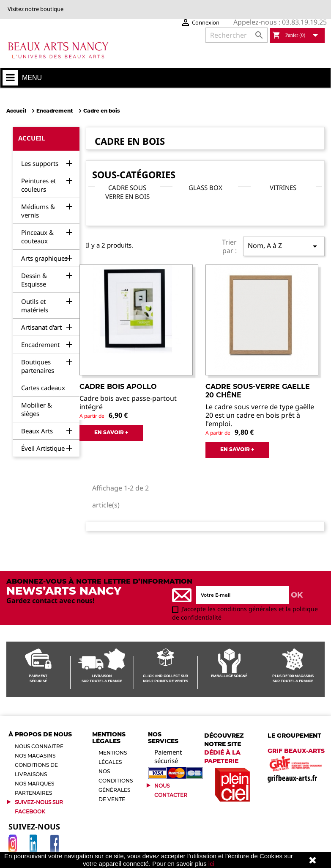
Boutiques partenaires (38, 366)
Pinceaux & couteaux (37, 237)
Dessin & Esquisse (34, 280)
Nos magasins (35, 756)
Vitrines (283, 187)
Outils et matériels (35, 306)
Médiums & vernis (38, 211)
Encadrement (40, 344)
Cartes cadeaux (43, 388)
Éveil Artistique (43, 448)
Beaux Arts (37, 431)
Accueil (31, 138)
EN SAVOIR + (111, 432)
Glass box (205, 187)
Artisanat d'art (41, 327)
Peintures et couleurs (38, 185)
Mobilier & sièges (37, 409)
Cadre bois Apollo (118, 387)
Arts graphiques (44, 258)
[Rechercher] (237, 35)
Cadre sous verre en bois (127, 192)
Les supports (40, 163)
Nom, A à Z (284, 246)
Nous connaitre (39, 746)
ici (211, 864)
